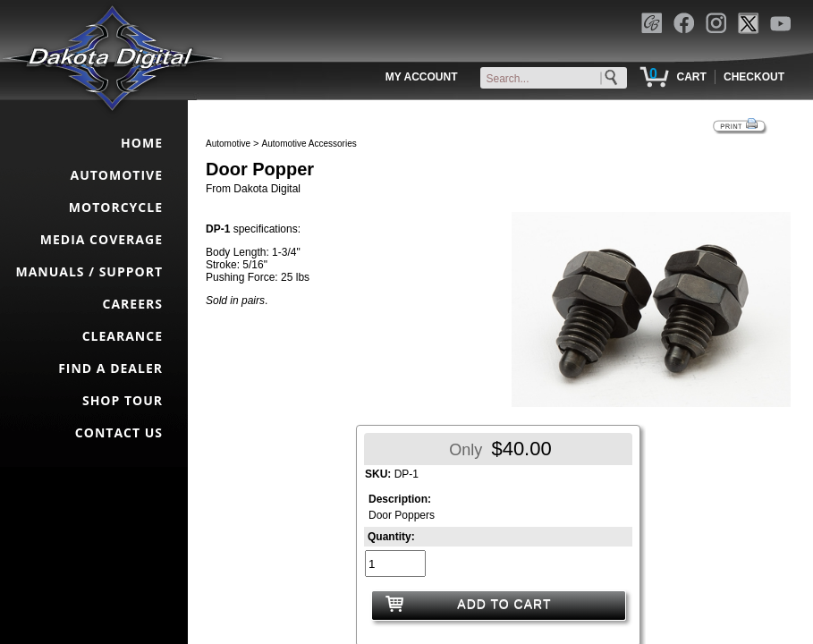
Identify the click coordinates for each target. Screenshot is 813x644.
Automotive (228, 144)
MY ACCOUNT (422, 77)
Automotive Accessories (309, 144)
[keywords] (557, 79)
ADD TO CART (504, 604)
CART (691, 77)
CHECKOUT (754, 77)
